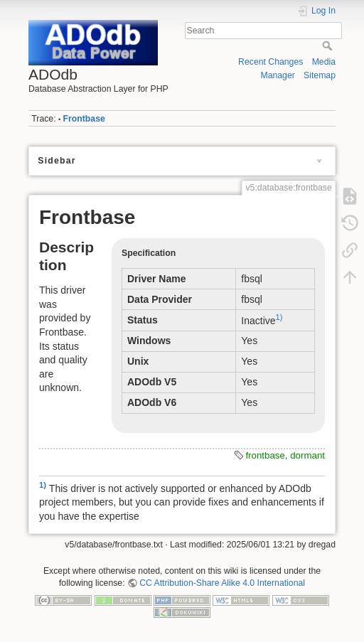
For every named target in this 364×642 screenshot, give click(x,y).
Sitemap (320, 75)
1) (279, 317)
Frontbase (84, 119)
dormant (307, 455)
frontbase (265, 455)
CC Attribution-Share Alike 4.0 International (222, 583)
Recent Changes (271, 62)
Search (329, 46)
